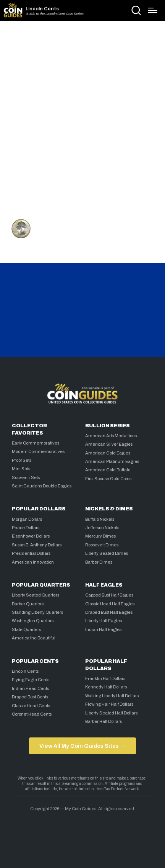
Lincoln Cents (42, 9)
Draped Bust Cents (30, 697)
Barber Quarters (28, 604)
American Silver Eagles (109, 444)
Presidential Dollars (31, 553)
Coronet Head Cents (32, 714)
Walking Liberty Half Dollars (112, 696)
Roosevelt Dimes (102, 545)
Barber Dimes (99, 562)
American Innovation (33, 562)
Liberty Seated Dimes (107, 553)
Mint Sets (21, 469)
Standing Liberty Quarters (37, 612)
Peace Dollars (26, 528)
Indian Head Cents (30, 688)
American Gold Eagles (108, 453)
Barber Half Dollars (104, 721)
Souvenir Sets (26, 477)
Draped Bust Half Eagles (109, 612)
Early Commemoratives (36, 443)
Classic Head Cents (31, 706)
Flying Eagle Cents (31, 680)
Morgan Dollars (27, 519)
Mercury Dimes (100, 536)
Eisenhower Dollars (31, 536)
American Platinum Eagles (112, 461)
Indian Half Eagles (103, 629)
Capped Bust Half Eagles (109, 595)
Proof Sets (22, 460)
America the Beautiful (34, 638)
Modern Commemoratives (38, 451)
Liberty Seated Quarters (36, 595)
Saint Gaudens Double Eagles (42, 486)
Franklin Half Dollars (105, 678)
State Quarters (26, 629)
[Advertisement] (82, 118)
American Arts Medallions (111, 436)
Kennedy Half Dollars (106, 687)
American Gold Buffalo (108, 470)
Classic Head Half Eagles (110, 604)
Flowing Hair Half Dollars (109, 704)
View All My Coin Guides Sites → (82, 746)
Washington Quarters (33, 621)
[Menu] (153, 10)
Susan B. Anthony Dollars (37, 545)
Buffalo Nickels (100, 519)
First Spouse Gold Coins (108, 479)
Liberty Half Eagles (104, 621)
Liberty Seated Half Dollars (111, 713)
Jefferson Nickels (102, 528)
